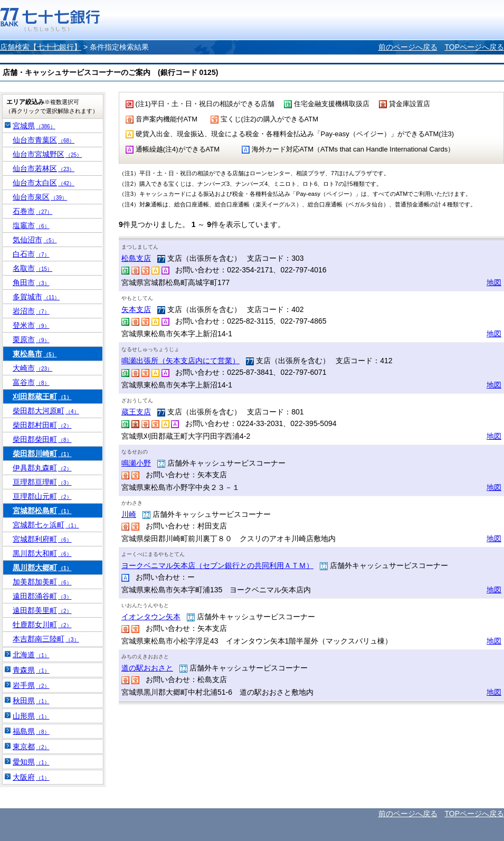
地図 (494, 282)
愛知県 (31, 762)
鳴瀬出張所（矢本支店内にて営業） (180, 361)
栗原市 (31, 339)
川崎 (129, 514)
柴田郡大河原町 (46, 411)
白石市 (31, 254)
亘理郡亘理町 (42, 482)
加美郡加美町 (42, 582)
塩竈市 (31, 225)
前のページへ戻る (408, 47)
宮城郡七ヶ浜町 (46, 525)
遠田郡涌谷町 (42, 596)
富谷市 (31, 382)
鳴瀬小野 (136, 463)
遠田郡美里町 (42, 610)
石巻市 (32, 211)
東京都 (31, 746)
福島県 (31, 731)
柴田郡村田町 (42, 425)
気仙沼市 (35, 240)
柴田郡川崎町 (42, 453)
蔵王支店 (136, 412)
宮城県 (34, 126)
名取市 (32, 268)
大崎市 (32, 368)
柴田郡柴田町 (42, 439)
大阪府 (31, 777)
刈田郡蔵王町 (42, 396)
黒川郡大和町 (42, 553)
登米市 (31, 325)
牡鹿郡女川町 (42, 625)
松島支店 (136, 258)
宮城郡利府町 (42, 539)
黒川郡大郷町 (42, 568)
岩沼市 (31, 311)
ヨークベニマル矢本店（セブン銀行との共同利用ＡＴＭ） (217, 565)
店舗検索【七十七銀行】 (41, 47)
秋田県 (31, 701)
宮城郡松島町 (42, 511)
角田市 (31, 282)
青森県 (31, 670)
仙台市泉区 (40, 197)
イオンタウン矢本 (151, 617)
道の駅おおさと (147, 668)
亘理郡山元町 (42, 496)
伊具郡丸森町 (42, 468)
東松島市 (35, 354)
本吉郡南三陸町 (46, 639)
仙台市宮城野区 (47, 154)
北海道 (31, 655)
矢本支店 (136, 309)
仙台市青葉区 (44, 140)
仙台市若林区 (44, 168)
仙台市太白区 (44, 183)
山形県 (31, 716)
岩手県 (31, 685)
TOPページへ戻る (474, 47)
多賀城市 (36, 297)
